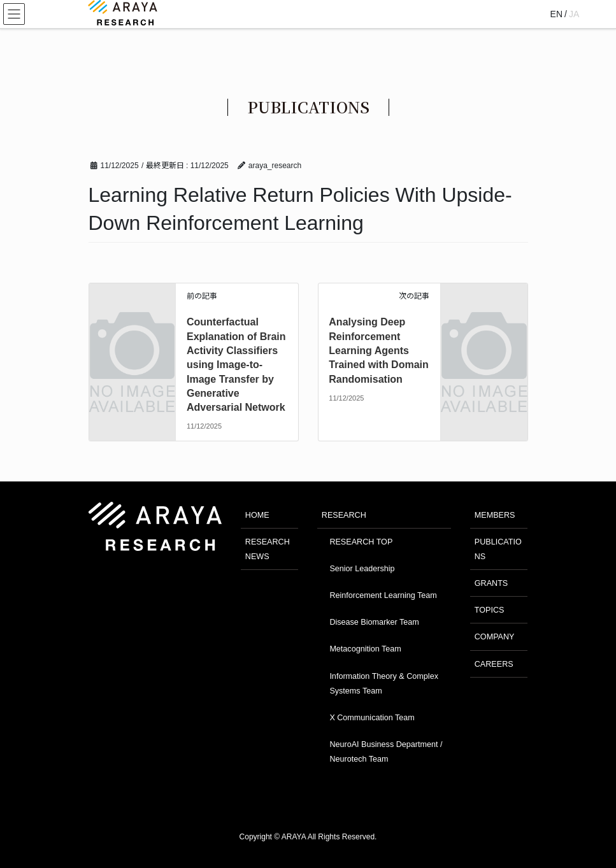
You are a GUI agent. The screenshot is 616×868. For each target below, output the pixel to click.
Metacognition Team (365, 649)
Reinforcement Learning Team (383, 595)
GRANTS (491, 583)
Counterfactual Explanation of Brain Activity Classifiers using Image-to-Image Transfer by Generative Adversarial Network (236, 365)
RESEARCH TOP (361, 542)
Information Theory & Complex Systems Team (384, 684)
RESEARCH (344, 515)
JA (574, 14)
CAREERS (494, 664)
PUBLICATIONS (498, 549)
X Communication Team (372, 718)
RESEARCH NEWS (268, 549)
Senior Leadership (362, 569)
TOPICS (490, 610)
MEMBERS (495, 515)
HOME (257, 515)
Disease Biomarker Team (374, 622)
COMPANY (495, 637)
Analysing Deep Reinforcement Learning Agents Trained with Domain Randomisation (378, 351)
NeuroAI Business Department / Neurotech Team (386, 752)
